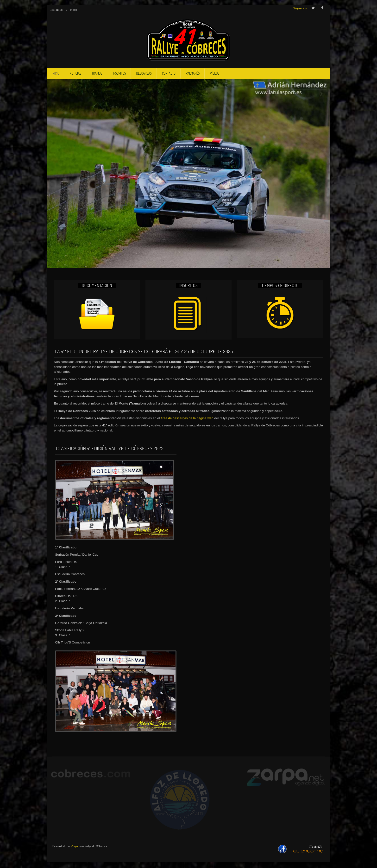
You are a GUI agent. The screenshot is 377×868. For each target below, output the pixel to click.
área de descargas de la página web (187, 418)
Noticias (75, 73)
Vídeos (215, 73)
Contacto (169, 73)
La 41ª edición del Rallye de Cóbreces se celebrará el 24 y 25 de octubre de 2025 (144, 351)
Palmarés (193, 73)
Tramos (97, 73)
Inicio (55, 73)
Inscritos (119, 73)
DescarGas (144, 73)
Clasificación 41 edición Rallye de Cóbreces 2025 (110, 448)
